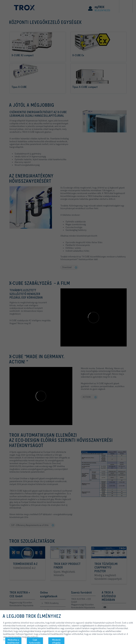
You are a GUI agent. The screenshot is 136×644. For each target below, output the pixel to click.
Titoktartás (8, 640)
